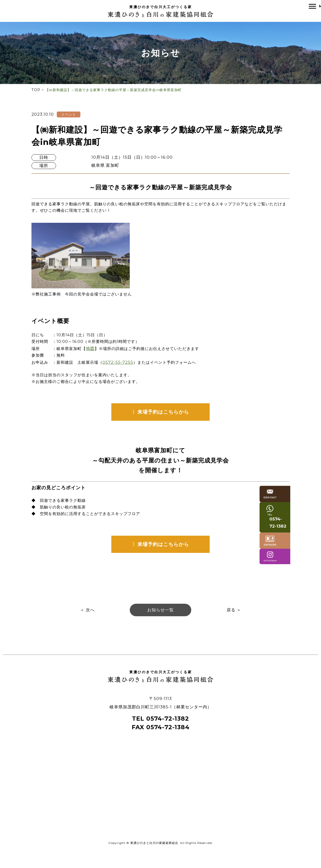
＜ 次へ (87, 622)
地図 (93, 354)
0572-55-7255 (122, 368)
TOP (36, 91)
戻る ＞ (234, 622)
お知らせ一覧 (160, 622)
